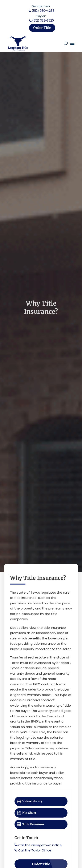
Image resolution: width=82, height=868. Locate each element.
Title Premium (30, 824)
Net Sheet (26, 813)
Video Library (30, 801)
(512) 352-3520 (41, 21)
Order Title (42, 28)
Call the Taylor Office (35, 850)
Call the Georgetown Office (40, 845)
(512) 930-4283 (41, 11)
